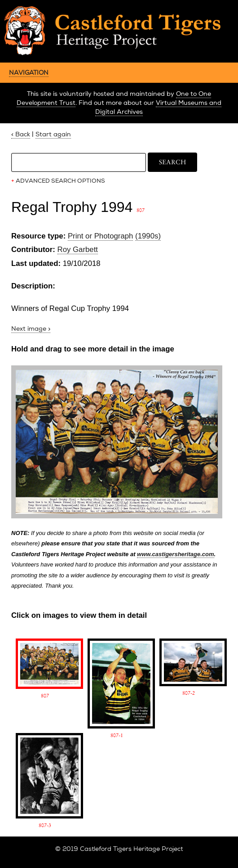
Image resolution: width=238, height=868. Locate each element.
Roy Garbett (78, 250)
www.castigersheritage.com (175, 554)
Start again (53, 134)
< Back (21, 134)
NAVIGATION (29, 72)
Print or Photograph (101, 236)
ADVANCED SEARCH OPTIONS (58, 181)
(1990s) (148, 236)
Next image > (31, 329)
